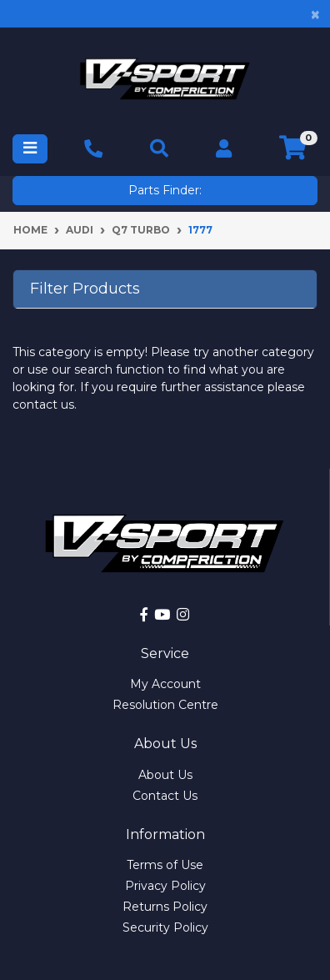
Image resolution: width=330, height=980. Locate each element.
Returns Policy (165, 907)
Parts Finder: (165, 190)
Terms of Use (165, 865)
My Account (165, 684)
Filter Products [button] (85, 289)
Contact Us (165, 796)
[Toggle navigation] (30, 149)
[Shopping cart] (293, 148)
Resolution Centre (165, 705)
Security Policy (165, 927)
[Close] (315, 14)
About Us (165, 775)
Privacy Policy (165, 886)
